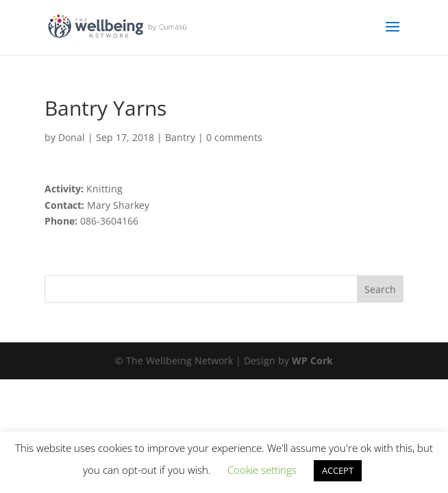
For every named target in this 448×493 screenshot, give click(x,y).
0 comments (234, 137)
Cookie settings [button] (262, 470)
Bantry (180, 137)
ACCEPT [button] (338, 470)
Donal (72, 137)
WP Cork (312, 361)
